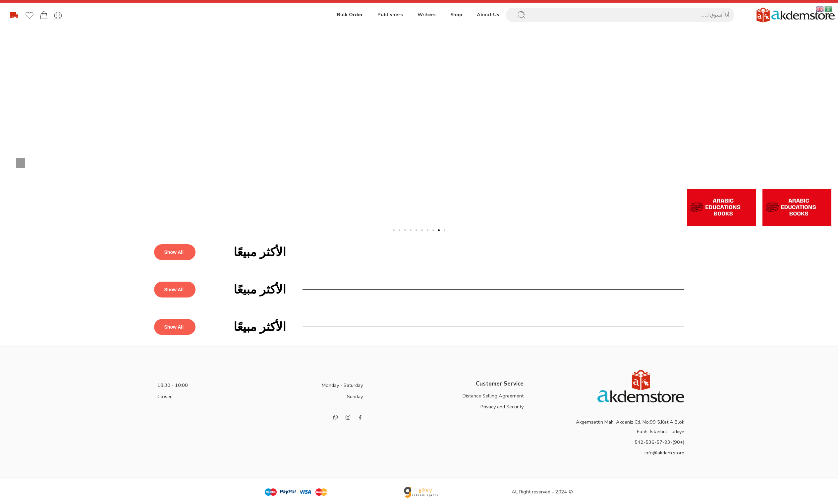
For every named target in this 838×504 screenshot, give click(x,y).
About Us (488, 15)
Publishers (390, 15)
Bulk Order (350, 15)
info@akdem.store (664, 453)
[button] (445, 230)
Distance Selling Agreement (493, 396)
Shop (456, 15)
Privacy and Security (502, 407)
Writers (427, 15)
